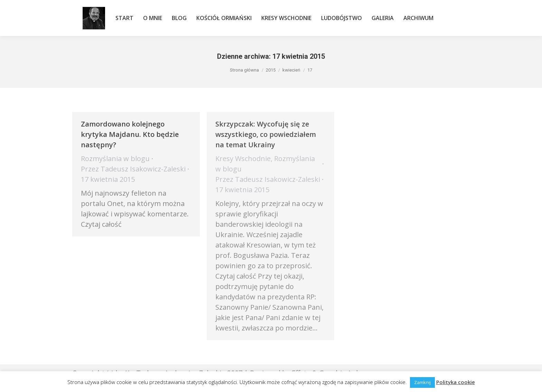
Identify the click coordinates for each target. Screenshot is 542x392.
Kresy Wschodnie (243, 158)
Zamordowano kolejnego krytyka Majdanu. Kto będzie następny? (130, 134)
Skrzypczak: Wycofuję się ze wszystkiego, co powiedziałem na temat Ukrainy (266, 134)
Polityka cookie (456, 382)
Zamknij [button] (422, 382)
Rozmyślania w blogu (115, 158)
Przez (133, 169)
